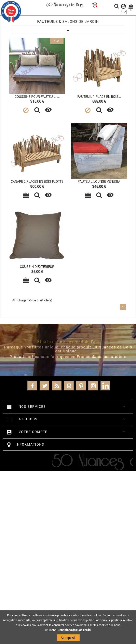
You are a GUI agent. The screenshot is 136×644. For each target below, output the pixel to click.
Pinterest (81, 386)
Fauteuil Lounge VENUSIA (99, 181)
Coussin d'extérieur (37, 267)
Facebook (32, 386)
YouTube (69, 386)
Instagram (93, 386)
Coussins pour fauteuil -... (37, 96)
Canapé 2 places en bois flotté (37, 181)
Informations (30, 444)
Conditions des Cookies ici (74, 630)
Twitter (44, 386)
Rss (57, 386)
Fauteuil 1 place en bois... (99, 96)
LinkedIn (105, 386)
